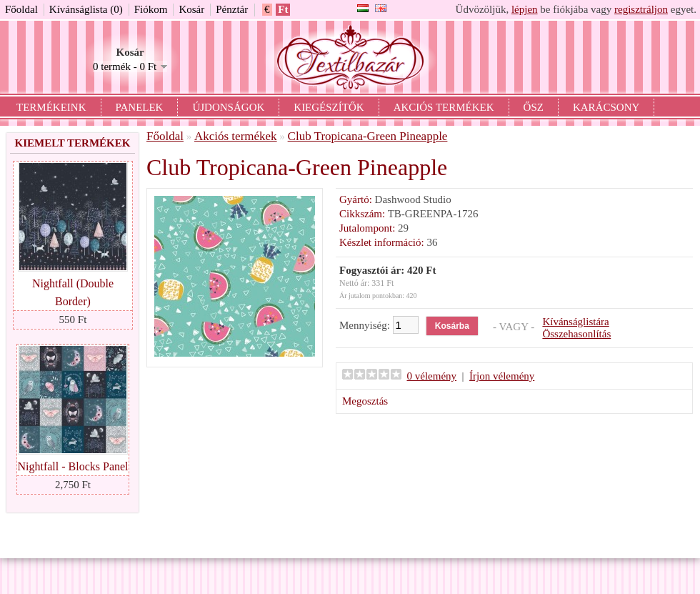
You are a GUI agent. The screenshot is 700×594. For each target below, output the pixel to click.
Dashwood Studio (413, 199)
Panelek (140, 107)
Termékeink (51, 107)
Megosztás (365, 401)
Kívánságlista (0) (86, 9)
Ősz (534, 107)
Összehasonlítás (576, 334)
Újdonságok (228, 107)
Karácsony (606, 107)
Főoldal (21, 9)
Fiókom (151, 9)
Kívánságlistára (575, 322)
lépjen (525, 9)
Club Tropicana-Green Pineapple (368, 136)
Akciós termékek (444, 107)
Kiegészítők (329, 107)
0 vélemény (432, 376)
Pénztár (232, 9)
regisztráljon (641, 9)
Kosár (191, 9)
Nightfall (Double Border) (73, 292)
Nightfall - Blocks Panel (72, 466)
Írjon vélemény (502, 376)
